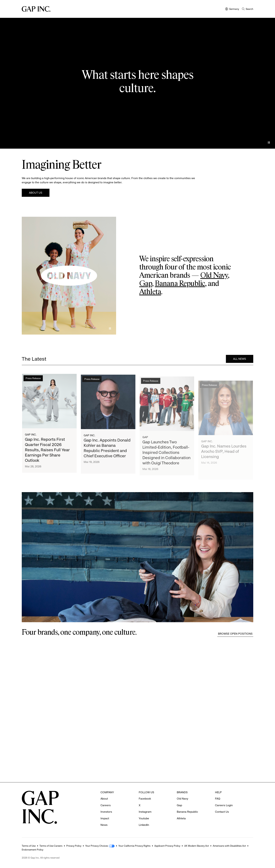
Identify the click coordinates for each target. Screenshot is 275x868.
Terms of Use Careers (51, 846)
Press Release (33, 380)
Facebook (145, 799)
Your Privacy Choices (97, 846)
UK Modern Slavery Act (197, 846)
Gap (146, 284)
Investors (106, 812)
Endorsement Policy (33, 850)
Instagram (145, 812)
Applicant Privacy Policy (167, 846)
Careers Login (224, 805)
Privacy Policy (74, 846)
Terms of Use (29, 846)
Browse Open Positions (235, 634)
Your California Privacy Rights (134, 846)
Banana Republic (180, 284)
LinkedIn (144, 825)
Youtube (144, 818)
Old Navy (214, 276)
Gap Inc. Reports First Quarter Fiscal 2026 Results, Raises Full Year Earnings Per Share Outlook (47, 452)
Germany (232, 9)
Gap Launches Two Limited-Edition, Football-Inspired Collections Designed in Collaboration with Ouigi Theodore (166, 461)
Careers (106, 805)
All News (240, 360)
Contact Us (222, 812)
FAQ (218, 799)
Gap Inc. (31, 436)
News (104, 825)
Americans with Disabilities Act (229, 846)
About (104, 799)
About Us (36, 193)
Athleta (150, 292)
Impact (105, 818)
